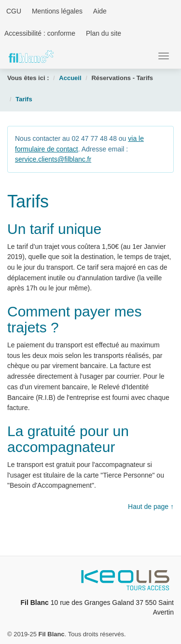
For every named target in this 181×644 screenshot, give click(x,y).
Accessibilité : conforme (40, 33)
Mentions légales (57, 11)
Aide (100, 11)
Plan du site (104, 33)
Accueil (70, 78)
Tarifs (24, 99)
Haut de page (148, 507)
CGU (13, 11)
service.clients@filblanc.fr (53, 159)
